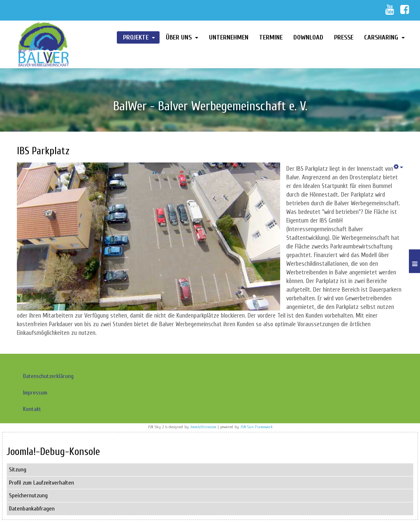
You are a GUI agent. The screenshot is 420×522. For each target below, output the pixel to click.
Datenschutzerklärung (48, 376)
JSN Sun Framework (256, 427)
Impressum (35, 393)
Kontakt (32, 409)
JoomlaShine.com (203, 427)
